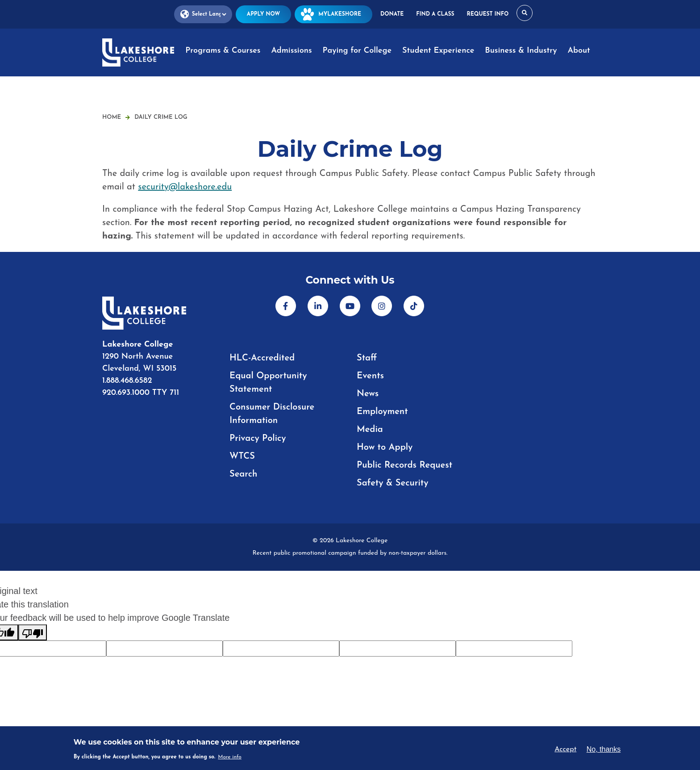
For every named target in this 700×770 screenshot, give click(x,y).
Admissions (291, 51)
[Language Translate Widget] (203, 15)
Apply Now (263, 14)
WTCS (242, 456)
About (579, 51)
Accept (565, 749)
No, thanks (604, 749)
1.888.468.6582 (127, 381)
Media (370, 430)
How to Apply (385, 448)
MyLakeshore (333, 14)
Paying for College (357, 51)
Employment (382, 412)
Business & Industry (521, 51)
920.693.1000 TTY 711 (141, 393)
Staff (367, 358)
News (368, 394)
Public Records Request (404, 465)
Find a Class (435, 14)
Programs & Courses (223, 51)
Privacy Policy (258, 439)
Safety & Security (393, 483)
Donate (392, 14)
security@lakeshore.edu (185, 187)
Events (370, 376)
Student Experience (438, 51)
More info (230, 757)
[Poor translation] (33, 632)
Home (112, 117)
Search (243, 474)
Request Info (488, 14)
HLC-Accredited (262, 358)
